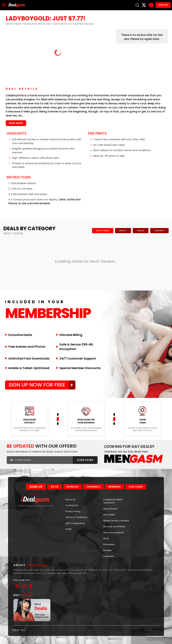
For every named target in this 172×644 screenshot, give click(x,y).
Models (107, 550)
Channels (93, 487)
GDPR (68, 529)
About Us (70, 500)
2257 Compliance (75, 523)
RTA (23, 630)
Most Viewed (103, 231)
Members (115, 487)
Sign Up (36, 487)
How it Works (110, 509)
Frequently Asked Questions (113, 501)
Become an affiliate (114, 526)
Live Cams (136, 487)
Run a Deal (109, 515)
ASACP (16, 630)
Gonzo (141, 231)
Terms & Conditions (76, 517)
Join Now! (29, 400)
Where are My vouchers (116, 521)
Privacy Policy (73, 511)
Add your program (114, 533)
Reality (123, 231)
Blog (106, 538)
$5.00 (55, 487)
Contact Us (72, 505)
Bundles (73, 487)
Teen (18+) (159, 231)
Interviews (109, 544)
